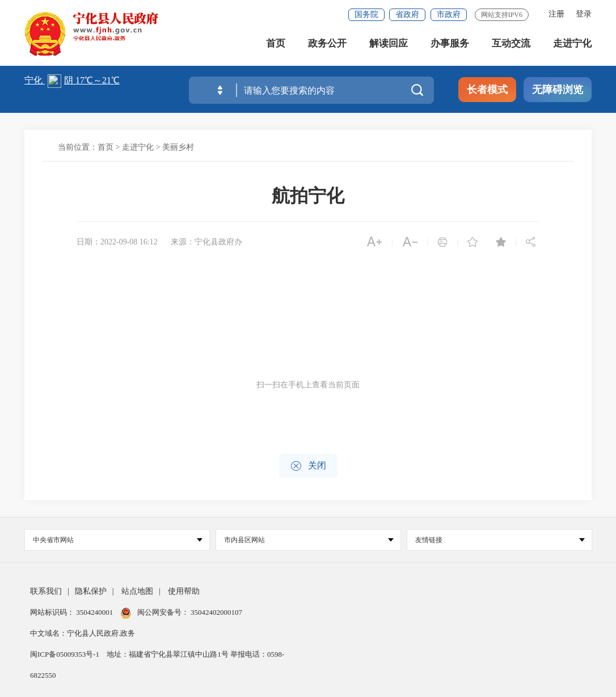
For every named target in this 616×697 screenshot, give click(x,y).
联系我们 (46, 591)
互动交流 (511, 45)
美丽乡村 (178, 147)
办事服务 (450, 45)
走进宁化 (572, 45)
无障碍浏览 (558, 90)
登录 (584, 14)
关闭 (308, 466)
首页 (276, 45)
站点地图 (137, 591)
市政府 (449, 14)
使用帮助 (184, 591)
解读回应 (389, 45)
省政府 (407, 14)
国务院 (366, 14)
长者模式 (487, 90)
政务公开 (327, 45)
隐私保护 (91, 591)
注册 (556, 14)
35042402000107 (216, 612)
